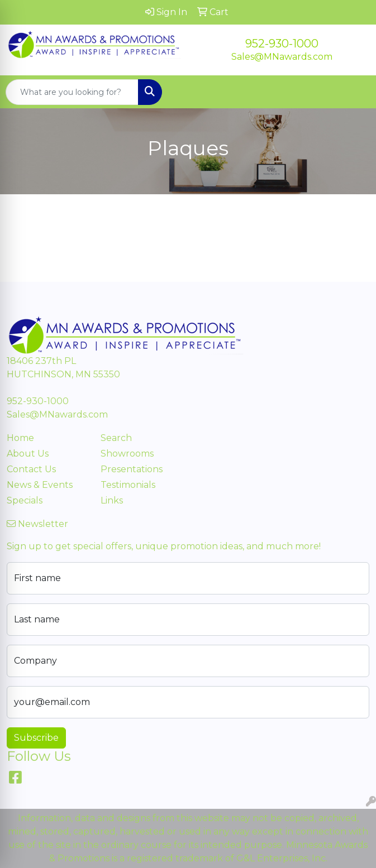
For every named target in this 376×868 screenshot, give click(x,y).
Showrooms (127, 454)
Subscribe (36, 738)
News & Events (40, 485)
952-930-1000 (282, 44)
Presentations (132, 469)
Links (112, 500)
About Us (28, 454)
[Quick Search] (72, 92)
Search (116, 438)
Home (20, 438)
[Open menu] (354, 92)
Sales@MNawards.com (282, 57)
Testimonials (128, 485)
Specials (25, 500)
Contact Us (31, 469)
